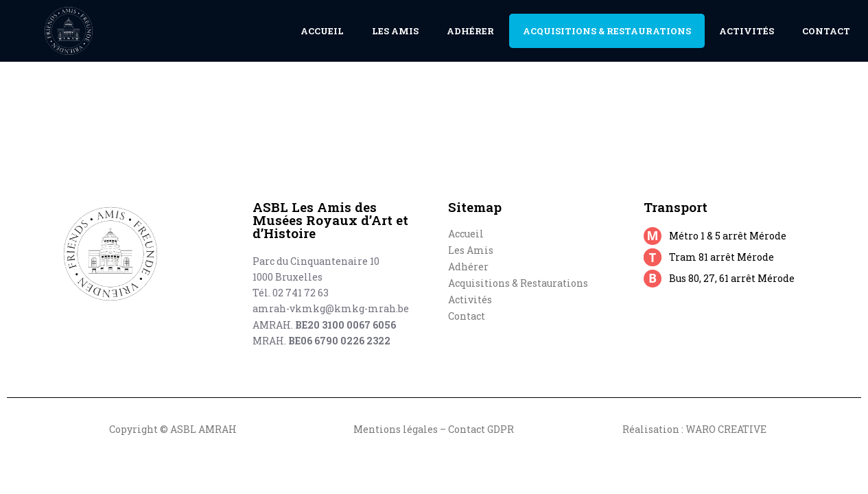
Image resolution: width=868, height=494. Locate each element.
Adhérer (470, 31)
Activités (747, 31)
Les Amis (395, 31)
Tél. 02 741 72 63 (291, 293)
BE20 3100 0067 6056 (345, 325)
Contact (826, 31)
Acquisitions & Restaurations (607, 31)
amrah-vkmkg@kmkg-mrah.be (331, 308)
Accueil (322, 31)
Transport (676, 207)
